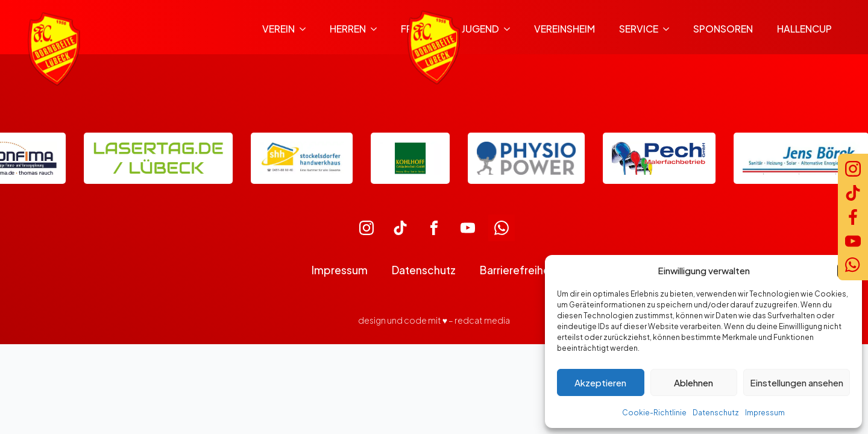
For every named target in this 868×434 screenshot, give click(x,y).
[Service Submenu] (670, 29)
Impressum (765, 413)
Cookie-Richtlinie (654, 413)
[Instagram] (853, 169)
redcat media (482, 320)
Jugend (480, 29)
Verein (278, 29)
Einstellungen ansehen (797, 382)
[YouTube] (853, 241)
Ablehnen (693, 382)
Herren (348, 29)
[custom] (366, 228)
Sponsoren (723, 29)
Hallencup (804, 29)
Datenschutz (716, 413)
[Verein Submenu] (306, 29)
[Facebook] (853, 217)
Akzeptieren (600, 382)
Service (639, 29)
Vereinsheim (565, 29)
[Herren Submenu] (377, 29)
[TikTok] (853, 193)
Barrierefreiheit (518, 270)
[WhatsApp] (853, 265)
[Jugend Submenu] (511, 29)
